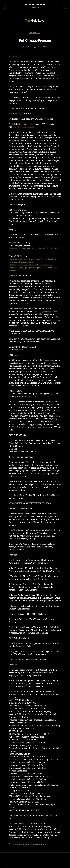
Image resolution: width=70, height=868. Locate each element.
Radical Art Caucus (41, 845)
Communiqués (35, 33)
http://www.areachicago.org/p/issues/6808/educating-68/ (34, 266)
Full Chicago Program (35, 40)
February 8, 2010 (42, 48)
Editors (29, 48)
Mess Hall (30, 845)
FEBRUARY (15, 845)
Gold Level (23, 845)
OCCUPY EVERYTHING (35, 5)
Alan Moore (17, 57)
